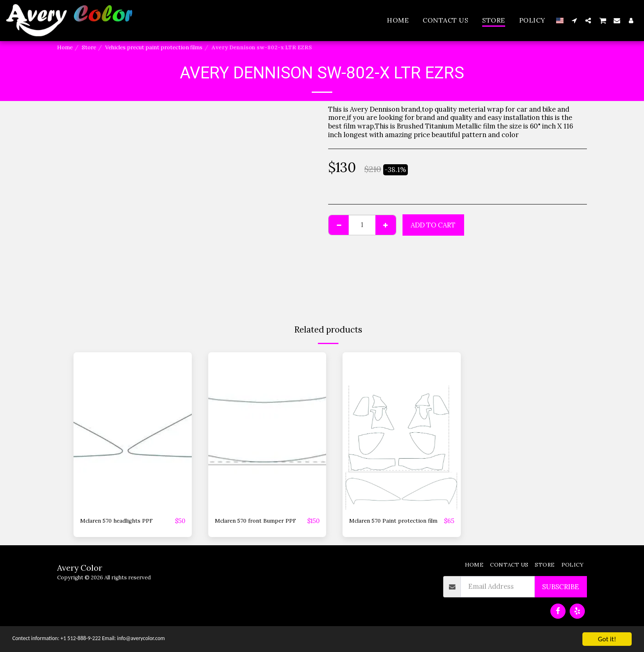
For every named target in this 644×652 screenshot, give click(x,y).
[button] (574, 20)
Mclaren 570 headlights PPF (125, 521)
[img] (133, 431)
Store (89, 47)
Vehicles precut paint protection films (154, 47)
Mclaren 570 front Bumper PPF (258, 526)
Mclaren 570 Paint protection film (378, 526)
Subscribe (561, 597)
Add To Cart (433, 225)
